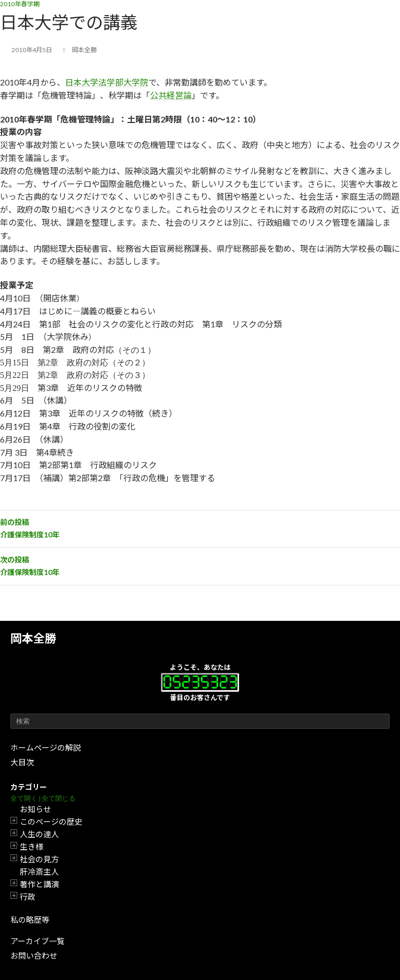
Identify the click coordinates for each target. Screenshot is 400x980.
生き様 (32, 847)
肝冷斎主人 (39, 872)
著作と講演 (39, 884)
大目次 (22, 762)
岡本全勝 (33, 638)
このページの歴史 (51, 822)
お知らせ (35, 809)
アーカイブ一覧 (37, 941)
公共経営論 (171, 95)
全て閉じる (59, 798)
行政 (28, 897)
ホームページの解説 (46, 748)
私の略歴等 (30, 920)
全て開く (24, 798)
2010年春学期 (20, 4)
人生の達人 (39, 834)
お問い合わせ (34, 955)
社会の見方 (39, 859)
